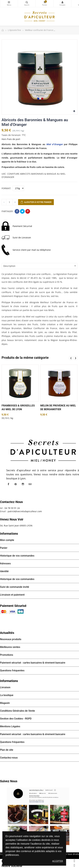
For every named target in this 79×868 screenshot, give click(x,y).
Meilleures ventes (10, 647)
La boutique (7, 695)
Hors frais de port (11, 139)
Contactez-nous (9, 758)
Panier (4, 548)
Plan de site (7, 750)
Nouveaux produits (11, 639)
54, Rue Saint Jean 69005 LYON (16, 526)
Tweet (22, 211)
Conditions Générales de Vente (17, 711)
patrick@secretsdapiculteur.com (25, 511)
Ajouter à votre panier (36, 202)
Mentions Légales (10, 726)
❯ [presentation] (76, 358)
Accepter (58, 861)
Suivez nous (9, 781)
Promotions (7, 655)
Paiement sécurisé (13, 606)
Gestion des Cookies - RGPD (16, 719)
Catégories (9, 2)
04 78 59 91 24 (12, 508)
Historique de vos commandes (17, 556)
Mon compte (62, 2)
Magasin (5, 703)
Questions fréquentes (12, 670)
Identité (4, 571)
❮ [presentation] (71, 358)
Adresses (5, 563)
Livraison (5, 687)
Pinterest (28, 211)
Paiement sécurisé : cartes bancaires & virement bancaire (33, 663)
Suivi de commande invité (15, 587)
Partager (17, 211)
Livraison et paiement (12, 595)
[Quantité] (9, 202)
